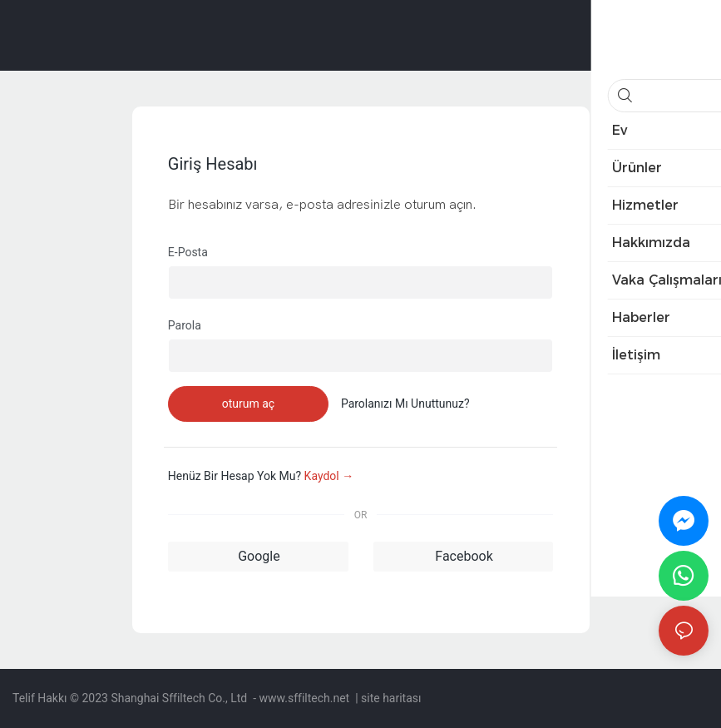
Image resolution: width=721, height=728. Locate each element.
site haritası (391, 698)
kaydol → (329, 476)
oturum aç (248, 404)
